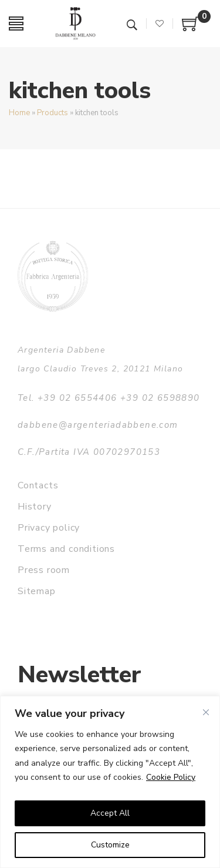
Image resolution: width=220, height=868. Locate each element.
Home (19, 113)
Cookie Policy (171, 777)
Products (53, 113)
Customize (110, 845)
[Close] (206, 712)
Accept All (110, 813)
